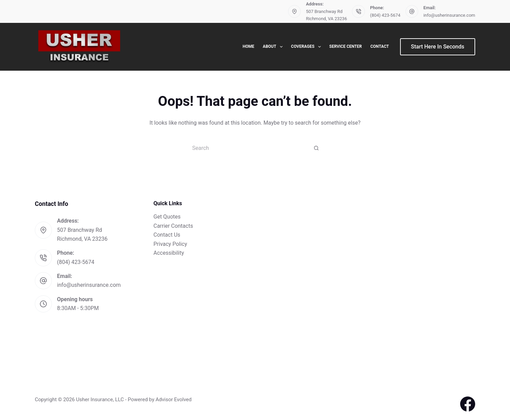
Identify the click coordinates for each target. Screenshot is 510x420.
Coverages (307, 47)
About (274, 47)
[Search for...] (248, 148)
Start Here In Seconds (438, 47)
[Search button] (316, 148)
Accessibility (169, 253)
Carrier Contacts (173, 226)
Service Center (346, 46)
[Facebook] (468, 404)
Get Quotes (167, 217)
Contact (380, 46)
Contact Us (167, 235)
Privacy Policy (171, 244)
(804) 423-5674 (385, 15)
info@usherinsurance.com (449, 15)
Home (249, 46)
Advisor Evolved (174, 400)
